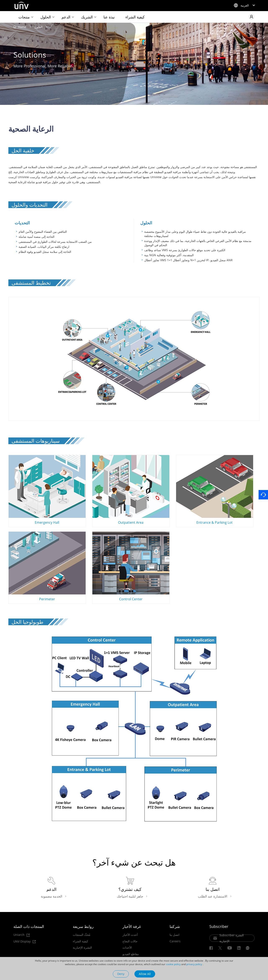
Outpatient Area (131, 490)
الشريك (87, 17)
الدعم (66, 17)
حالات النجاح (130, 941)
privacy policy (194, 964)
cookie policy (173, 964)
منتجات (24, 17)
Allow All (145, 974)
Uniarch (21, 935)
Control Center (131, 567)
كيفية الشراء (135, 17)
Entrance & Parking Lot (215, 490)
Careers (175, 941)
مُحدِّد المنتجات (82, 935)
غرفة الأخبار (132, 926)
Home (22, 27)
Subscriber (219, 926)
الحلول (46, 17)
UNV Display (24, 942)
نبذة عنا (109, 17)
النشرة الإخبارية (82, 948)
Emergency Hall (47, 490)
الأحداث (127, 948)
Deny (121, 974)
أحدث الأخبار (130, 935)
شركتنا (175, 926)
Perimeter (47, 567)
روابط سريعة (83, 926)
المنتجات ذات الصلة (29, 926)
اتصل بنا (175, 935)
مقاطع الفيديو (131, 954)
